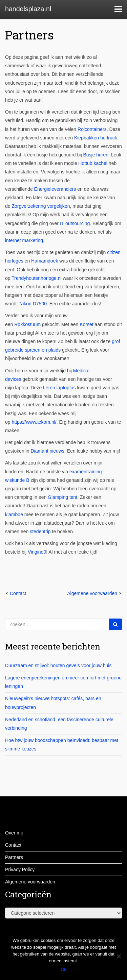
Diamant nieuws (48, 451)
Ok (63, 970)
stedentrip (40, 531)
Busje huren (96, 155)
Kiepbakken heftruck (96, 138)
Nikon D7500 (33, 304)
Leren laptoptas (59, 388)
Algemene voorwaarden (92, 593)
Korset (86, 324)
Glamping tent (62, 497)
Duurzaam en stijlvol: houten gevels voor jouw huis (58, 665)
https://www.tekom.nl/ (34, 422)
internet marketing (24, 240)
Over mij (14, 833)
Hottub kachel (93, 163)
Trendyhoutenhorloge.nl (36, 278)
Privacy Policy (20, 869)
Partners (29, 35)
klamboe (14, 514)
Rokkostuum (28, 324)
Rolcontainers (92, 129)
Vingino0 (37, 552)
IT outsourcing (75, 223)
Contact (18, 593)
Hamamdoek (45, 261)
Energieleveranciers (55, 189)
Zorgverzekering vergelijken (41, 206)
